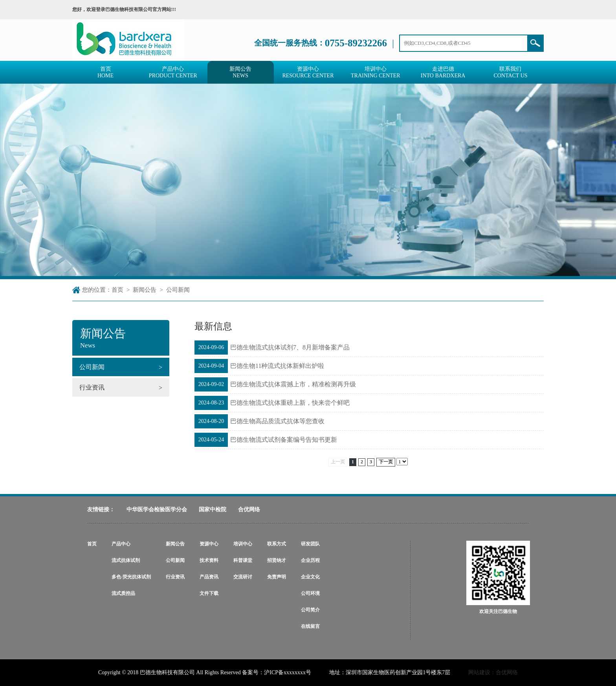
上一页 (338, 462)
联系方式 (277, 544)
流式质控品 (123, 593)
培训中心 (243, 544)
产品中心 (121, 544)
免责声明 (277, 577)
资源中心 (209, 544)
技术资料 (209, 560)
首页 (117, 290)
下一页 (386, 462)
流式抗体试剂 (126, 560)
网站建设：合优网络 (493, 672)
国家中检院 (213, 509)
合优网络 (249, 509)
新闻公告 (145, 290)
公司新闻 (178, 290)
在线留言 (310, 626)
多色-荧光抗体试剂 (131, 577)
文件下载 (209, 593)
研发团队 (310, 544)
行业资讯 (175, 577)
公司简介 (310, 610)
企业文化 (310, 577)
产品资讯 (209, 577)
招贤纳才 (277, 560)
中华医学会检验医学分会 (157, 509)
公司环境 (310, 593)
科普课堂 (243, 560)
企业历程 (310, 560)
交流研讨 (243, 577)
